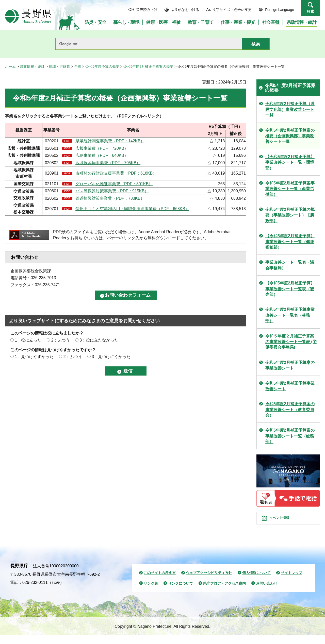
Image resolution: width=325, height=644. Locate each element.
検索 (311, 11)
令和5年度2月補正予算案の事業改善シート (290, 365)
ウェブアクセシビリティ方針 (209, 581)
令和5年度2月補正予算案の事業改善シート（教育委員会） (290, 410)
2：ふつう (61, 340)
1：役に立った (28, 340)
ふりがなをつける (185, 10)
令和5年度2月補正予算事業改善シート (290, 386)
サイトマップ (291, 581)
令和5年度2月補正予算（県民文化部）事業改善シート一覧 (290, 109)
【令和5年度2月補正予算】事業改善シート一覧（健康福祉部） (290, 242)
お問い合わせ (267, 592)
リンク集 (151, 592)
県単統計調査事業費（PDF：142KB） (110, 141)
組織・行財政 (59, 66)
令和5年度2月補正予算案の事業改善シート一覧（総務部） (290, 436)
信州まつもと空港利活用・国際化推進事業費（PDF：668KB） (132, 209)
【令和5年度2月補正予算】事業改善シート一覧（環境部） (290, 162)
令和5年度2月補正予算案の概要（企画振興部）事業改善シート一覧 (290, 136)
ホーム (10, 66)
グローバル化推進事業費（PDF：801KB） (114, 184)
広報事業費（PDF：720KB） (102, 148)
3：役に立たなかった (99, 340)
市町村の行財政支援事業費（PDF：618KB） (116, 173)
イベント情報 (285, 522)
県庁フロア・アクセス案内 (224, 592)
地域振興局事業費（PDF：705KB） (108, 163)
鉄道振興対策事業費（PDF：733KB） (110, 198)
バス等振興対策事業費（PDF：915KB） (112, 191)
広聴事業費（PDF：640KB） (102, 155)
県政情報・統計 (32, 66)
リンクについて (181, 592)
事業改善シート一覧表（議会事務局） (290, 265)
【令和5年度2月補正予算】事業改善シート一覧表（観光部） (290, 289)
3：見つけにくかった (111, 357)
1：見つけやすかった (34, 357)
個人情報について (256, 581)
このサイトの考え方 (160, 581)
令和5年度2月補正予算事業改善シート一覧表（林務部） (290, 315)
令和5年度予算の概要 (102, 66)
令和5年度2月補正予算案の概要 (149, 66)
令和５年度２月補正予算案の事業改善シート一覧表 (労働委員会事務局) (291, 342)
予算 (78, 66)
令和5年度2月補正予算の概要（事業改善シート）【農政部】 (290, 215)
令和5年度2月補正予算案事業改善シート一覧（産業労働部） (290, 189)
